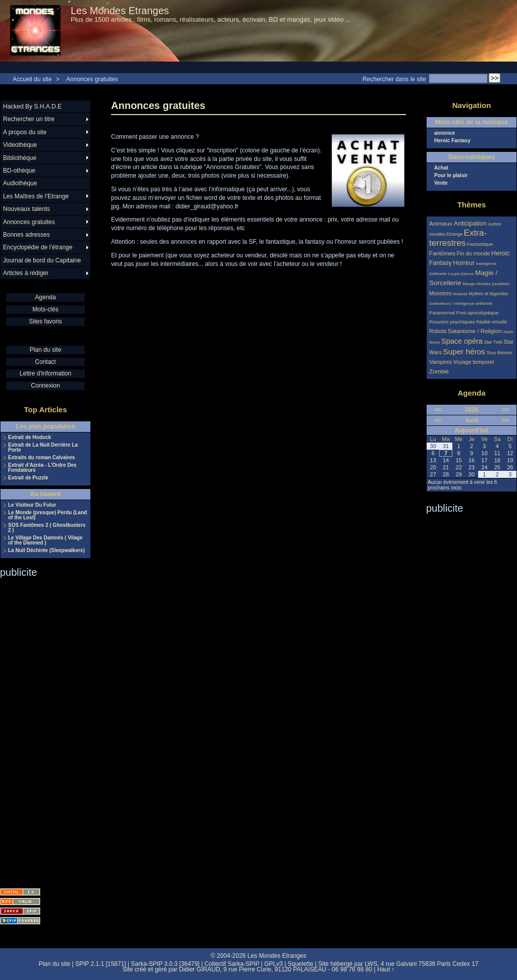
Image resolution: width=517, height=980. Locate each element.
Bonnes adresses (27, 235)
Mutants (460, 294)
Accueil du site (32, 79)
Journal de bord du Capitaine (42, 260)
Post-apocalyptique (478, 313)
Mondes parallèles (493, 284)
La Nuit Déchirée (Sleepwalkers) (46, 551)
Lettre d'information (45, 373)
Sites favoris (45, 321)
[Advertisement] (40, 730)
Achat (441, 168)
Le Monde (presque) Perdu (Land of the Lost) (47, 515)
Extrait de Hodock (30, 438)
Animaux (442, 223)
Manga (469, 284)
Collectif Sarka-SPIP (232, 964)
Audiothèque (20, 183)
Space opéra (462, 341)
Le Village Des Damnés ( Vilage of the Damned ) (45, 540)
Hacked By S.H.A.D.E (32, 106)
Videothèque (20, 145)
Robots (438, 331)
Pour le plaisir (451, 176)
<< (438, 410)
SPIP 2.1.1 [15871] (101, 964)
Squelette (301, 964)
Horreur (464, 263)
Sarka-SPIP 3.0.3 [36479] (165, 964)
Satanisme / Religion (475, 331)
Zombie (439, 371)
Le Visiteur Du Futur (32, 505)
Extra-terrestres (458, 238)
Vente (441, 183)
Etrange (455, 234)
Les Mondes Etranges (120, 11)
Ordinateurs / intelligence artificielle (461, 304)
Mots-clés (45, 309)
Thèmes (472, 205)
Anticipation (470, 224)
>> (505, 410)
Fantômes (442, 253)
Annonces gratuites (92, 79)
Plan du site (46, 350)
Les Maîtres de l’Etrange (36, 196)
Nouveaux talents (27, 209)
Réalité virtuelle (492, 322)
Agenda (45, 297)
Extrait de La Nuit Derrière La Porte (43, 448)
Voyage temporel (473, 362)
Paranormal (442, 313)
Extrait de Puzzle (28, 478)
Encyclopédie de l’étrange (38, 247)
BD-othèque (19, 171)
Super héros (464, 351)
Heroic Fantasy (452, 141)
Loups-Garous (461, 274)
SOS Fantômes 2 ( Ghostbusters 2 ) (47, 528)
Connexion (45, 386)
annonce (445, 133)
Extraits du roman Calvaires (41, 458)
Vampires (441, 362)
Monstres (440, 293)
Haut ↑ (386, 969)
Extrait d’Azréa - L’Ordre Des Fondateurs (42, 468)
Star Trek (493, 342)
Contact (45, 362)
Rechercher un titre (29, 119)
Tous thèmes (499, 353)
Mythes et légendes (488, 294)
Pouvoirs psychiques (452, 322)
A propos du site (25, 132)
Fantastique (480, 244)
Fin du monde (473, 253)
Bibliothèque (20, 158)
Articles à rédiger (26, 273)
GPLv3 (273, 964)
